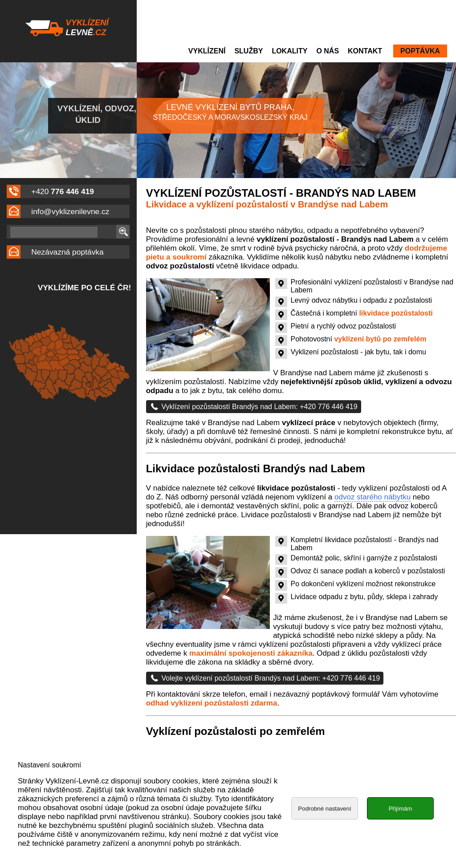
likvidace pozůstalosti (396, 313)
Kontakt (365, 51)
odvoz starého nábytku (373, 497)
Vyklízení (207, 51)
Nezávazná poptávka (67, 252)
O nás (328, 51)
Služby (248, 51)
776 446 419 (72, 191)
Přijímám (401, 834)
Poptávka (420, 51)
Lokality (289, 51)
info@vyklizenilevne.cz (70, 211)
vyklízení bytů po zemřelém (380, 339)
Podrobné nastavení (324, 834)
